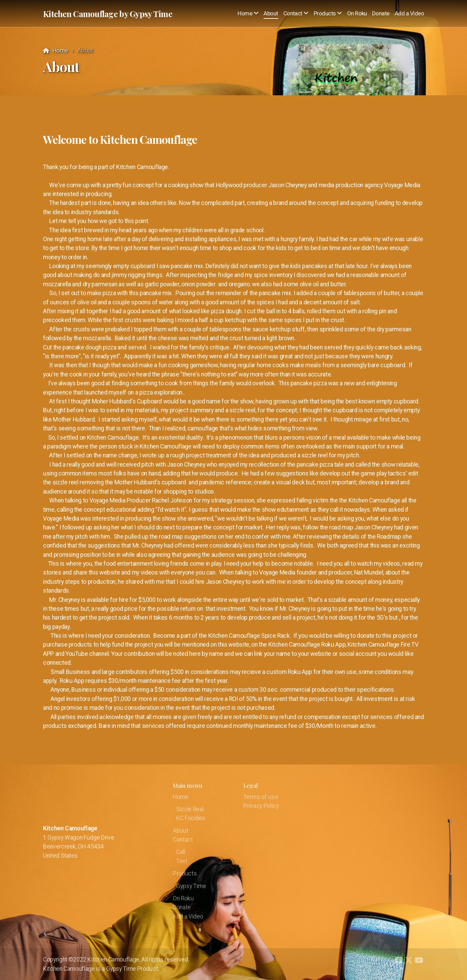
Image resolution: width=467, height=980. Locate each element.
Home (60, 51)
